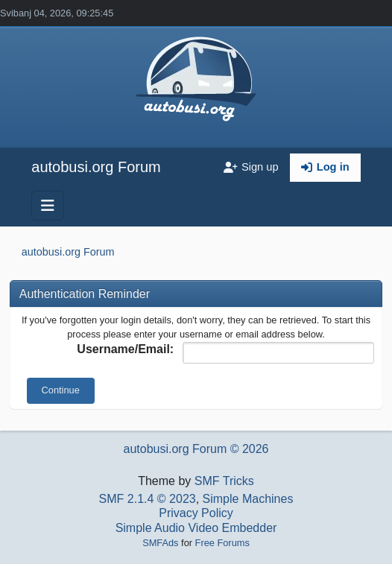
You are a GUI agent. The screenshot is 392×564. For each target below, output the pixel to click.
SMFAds (160, 543)
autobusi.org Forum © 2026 (196, 449)
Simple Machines (248, 499)
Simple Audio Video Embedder (196, 528)
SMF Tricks (224, 481)
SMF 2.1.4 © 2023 (148, 499)
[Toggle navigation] (48, 206)
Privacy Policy (196, 513)
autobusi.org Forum (96, 167)
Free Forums (222, 543)
